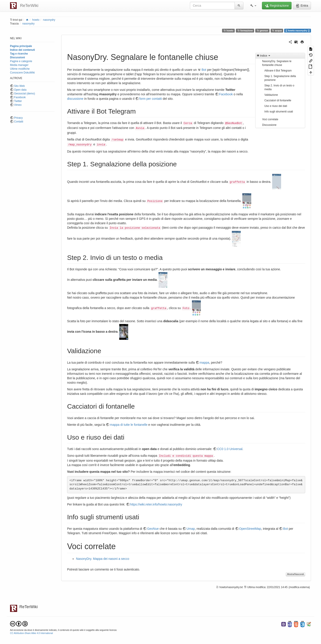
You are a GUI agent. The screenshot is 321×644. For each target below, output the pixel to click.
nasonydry (49, 20)
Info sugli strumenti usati (279, 112)
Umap (191, 529)
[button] (253, 6)
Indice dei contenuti (23, 50)
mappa (205, 363)
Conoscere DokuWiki (22, 73)
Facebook (20, 97)
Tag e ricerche (19, 54)
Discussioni (17, 57)
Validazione (271, 95)
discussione (75, 99)
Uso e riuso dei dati (276, 106)
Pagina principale (21, 46)
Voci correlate (270, 119)
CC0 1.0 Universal (230, 449)
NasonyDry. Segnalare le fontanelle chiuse (277, 63)
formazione (245, 31)
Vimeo (18, 105)
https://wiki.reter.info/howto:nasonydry (156, 504)
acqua (277, 31)
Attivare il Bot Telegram (278, 71)
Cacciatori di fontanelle (278, 100)
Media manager (19, 65)
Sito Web (19, 86)
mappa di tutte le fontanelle (129, 425)
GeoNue (153, 529)
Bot (204, 70)
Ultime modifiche (20, 69)
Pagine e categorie (21, 61)
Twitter (18, 101)
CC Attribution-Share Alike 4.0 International (31, 633)
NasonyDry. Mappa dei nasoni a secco (103, 559)
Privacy (18, 118)
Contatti (19, 122)
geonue (262, 31)
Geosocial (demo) (25, 94)
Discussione (269, 125)
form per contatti (151, 99)
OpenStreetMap (250, 529)
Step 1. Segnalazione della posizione (280, 78)
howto (36, 20)
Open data (20, 90)
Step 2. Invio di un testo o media (279, 87)
